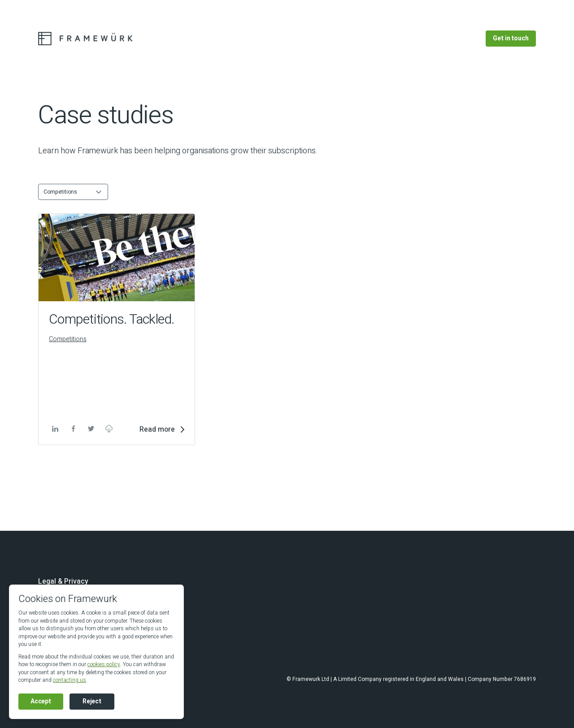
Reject (92, 701)
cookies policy (104, 664)
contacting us (70, 680)
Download (109, 429)
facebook (73, 429)
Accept (41, 701)
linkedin (54, 429)
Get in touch (511, 38)
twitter (90, 429)
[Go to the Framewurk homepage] (88, 39)
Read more (157, 429)
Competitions (68, 339)
